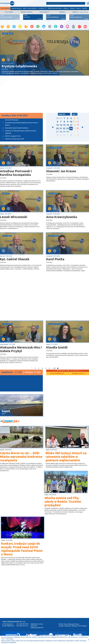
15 (64, 125)
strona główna (5, 8)
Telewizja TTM (76, 626)
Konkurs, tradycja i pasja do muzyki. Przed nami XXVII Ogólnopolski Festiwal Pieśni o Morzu (22, 549)
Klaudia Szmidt (57, 347)
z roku (37, 372)
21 (61, 128)
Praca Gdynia (9, 12)
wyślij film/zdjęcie (83, 12)
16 (68, 125)
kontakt (84, 8)
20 (57, 128)
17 (71, 125)
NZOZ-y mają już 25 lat (10, 136)
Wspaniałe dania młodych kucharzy (14, 128)
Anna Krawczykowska (62, 217)
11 (74, 122)
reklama (72, 8)
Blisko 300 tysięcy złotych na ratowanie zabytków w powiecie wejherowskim (66, 457)
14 (61, 125)
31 (61, 118)
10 (71, 122)
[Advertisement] (22, 94)
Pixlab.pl (84, 626)
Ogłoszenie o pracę (37, 624)
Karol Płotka (55, 259)
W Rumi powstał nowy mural (12, 139)
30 (57, 118)
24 (71, 128)
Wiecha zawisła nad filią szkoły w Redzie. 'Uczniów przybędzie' (63, 502)
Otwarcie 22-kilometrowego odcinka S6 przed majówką (18, 132)
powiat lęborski (8, 33)
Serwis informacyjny (12, 120)
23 (68, 128)
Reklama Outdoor (27, 12)
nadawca (66, 8)
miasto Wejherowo (9, 148)
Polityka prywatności (37, 628)
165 (54, 368)
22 (64, 128)
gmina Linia (6, 194)
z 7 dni (18, 372)
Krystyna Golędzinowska (19, 66)
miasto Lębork (53, 194)
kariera (79, 8)
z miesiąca (28, 372)
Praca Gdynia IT (45, 12)
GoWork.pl (34, 626)
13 (57, 125)
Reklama (62, 12)
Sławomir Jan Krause (61, 171)
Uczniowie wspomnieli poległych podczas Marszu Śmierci (19, 124)
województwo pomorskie (57, 324)
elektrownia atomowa (55, 8)
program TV (43, 8)
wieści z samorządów (29, 8)
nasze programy (16, 8)
